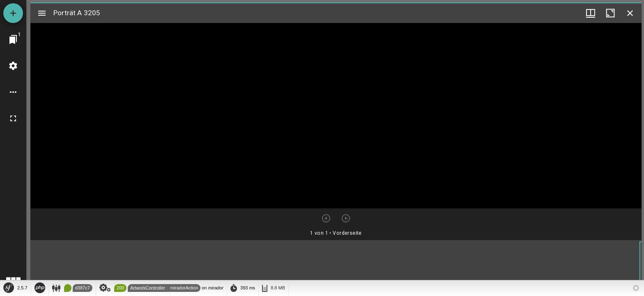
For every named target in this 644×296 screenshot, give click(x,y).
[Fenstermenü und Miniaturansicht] (591, 13)
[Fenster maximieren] (610, 13)
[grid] (336, 267)
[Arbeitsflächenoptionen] (13, 92)
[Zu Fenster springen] (13, 39)
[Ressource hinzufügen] (13, 13)
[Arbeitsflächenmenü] (13, 66)
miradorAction (184, 288)
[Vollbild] (13, 118)
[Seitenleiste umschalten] (42, 13)
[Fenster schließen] (630, 13)
